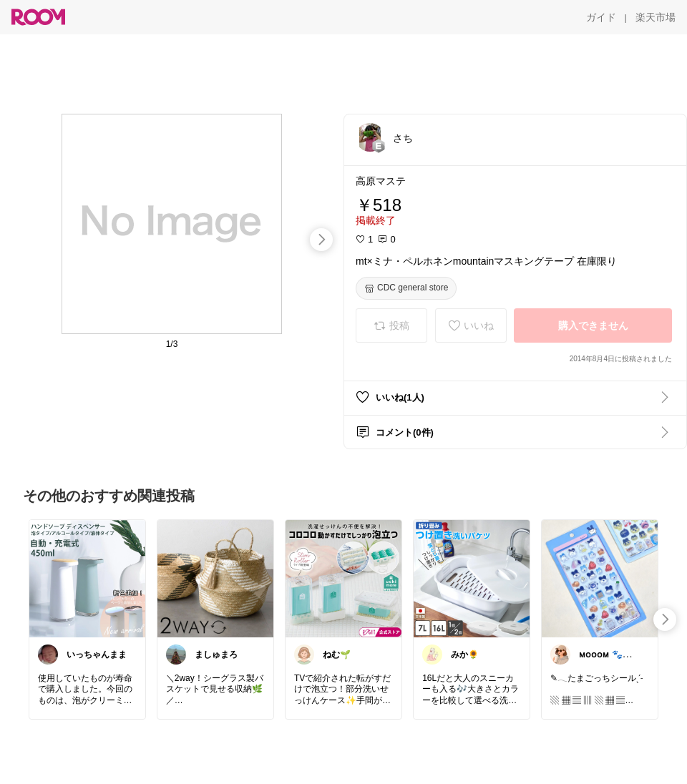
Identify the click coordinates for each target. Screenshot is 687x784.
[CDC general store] (406, 288)
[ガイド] (601, 17)
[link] (87, 578)
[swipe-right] (321, 240)
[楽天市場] (656, 17)
